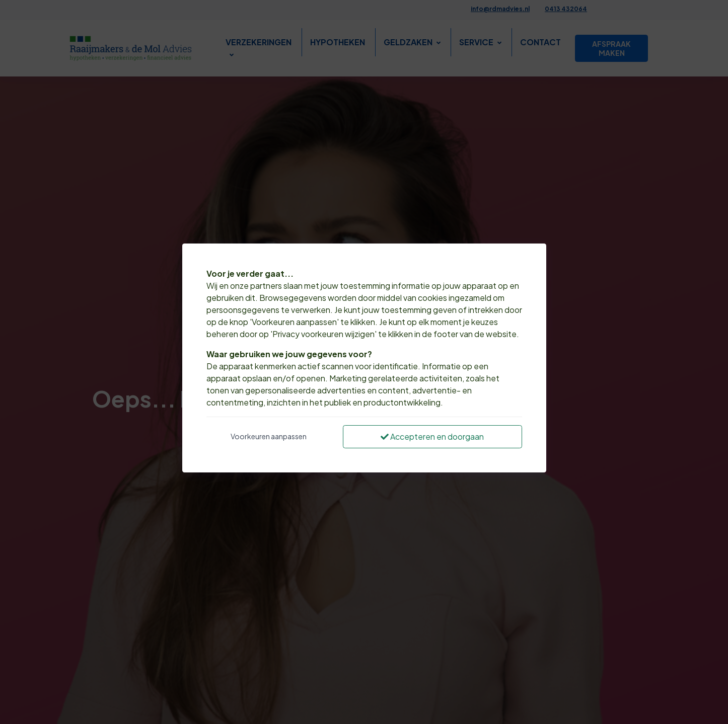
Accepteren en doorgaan (432, 436)
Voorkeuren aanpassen (269, 436)
